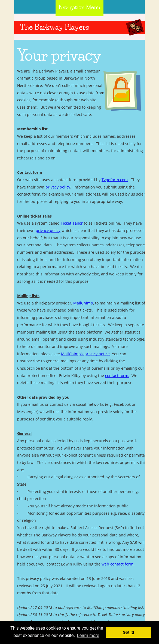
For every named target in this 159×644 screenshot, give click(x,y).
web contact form (117, 564)
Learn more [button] (88, 635)
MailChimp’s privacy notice (85, 354)
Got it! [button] (129, 632)
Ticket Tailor (72, 223)
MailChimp (83, 303)
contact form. (117, 376)
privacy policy (58, 187)
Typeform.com (115, 180)
